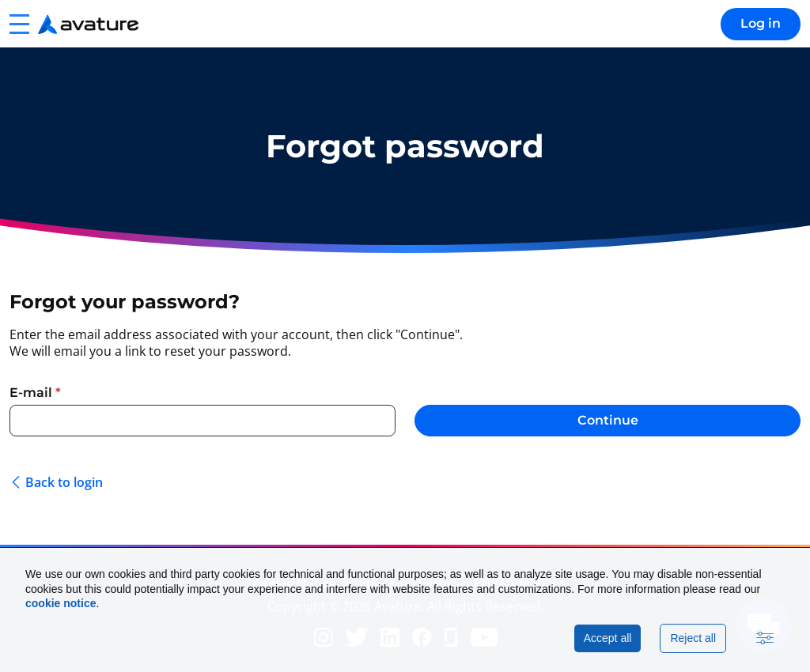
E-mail (35, 393)
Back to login (64, 483)
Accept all (608, 638)
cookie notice (61, 603)
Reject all (693, 638)
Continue (608, 420)
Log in (761, 23)
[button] (19, 24)
